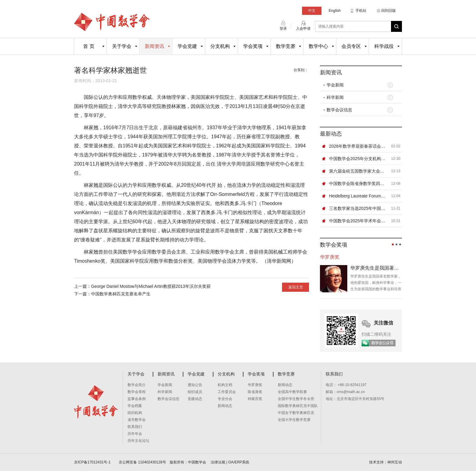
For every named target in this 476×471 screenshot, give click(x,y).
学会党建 (187, 46)
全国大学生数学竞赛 (294, 420)
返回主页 (296, 287)
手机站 (361, 11)
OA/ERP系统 (239, 462)
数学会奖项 (334, 245)
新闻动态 (225, 406)
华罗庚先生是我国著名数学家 (376, 268)
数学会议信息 (339, 110)
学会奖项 (253, 46)
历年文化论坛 (138, 441)
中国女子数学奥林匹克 (296, 413)
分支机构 (220, 46)
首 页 (89, 46)
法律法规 (218, 462)
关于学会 (122, 46)
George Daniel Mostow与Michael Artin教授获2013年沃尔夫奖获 (151, 286)
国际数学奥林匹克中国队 (298, 406)
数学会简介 (137, 385)
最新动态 (331, 134)
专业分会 (225, 399)
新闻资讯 (155, 46)
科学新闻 (335, 97)
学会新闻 (335, 85)
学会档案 (135, 406)
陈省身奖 (255, 392)
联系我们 (135, 427)
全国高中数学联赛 (292, 392)
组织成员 (195, 392)
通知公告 (195, 385)
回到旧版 (389, 11)
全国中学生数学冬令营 (296, 399)
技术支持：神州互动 (386, 462)
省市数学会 (137, 420)
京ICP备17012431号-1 (93, 462)
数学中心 (318, 46)
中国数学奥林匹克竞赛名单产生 (121, 294)
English (335, 11)
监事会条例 (137, 399)
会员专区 (351, 46)
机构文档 (225, 385)
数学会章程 (137, 392)
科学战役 (384, 46)
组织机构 (135, 413)
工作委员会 (227, 392)
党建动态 (195, 399)
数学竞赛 (286, 46)
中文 (312, 11)
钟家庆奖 (255, 399)
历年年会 (135, 434)
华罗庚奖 (255, 385)
